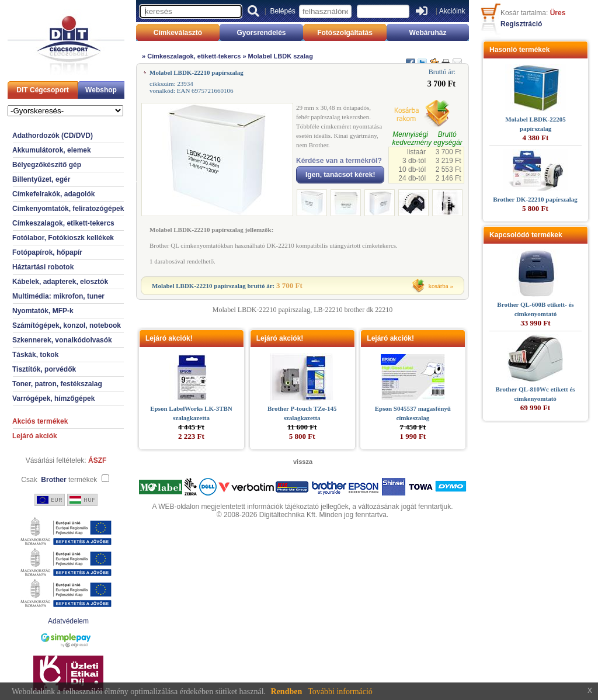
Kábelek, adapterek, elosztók (60, 282)
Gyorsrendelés (261, 33)
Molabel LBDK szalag (281, 56)
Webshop (101, 90)
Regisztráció (521, 24)
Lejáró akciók (35, 436)
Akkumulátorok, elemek (52, 150)
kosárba (439, 286)
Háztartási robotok (43, 267)
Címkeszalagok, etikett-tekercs (63, 223)
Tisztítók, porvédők (44, 369)
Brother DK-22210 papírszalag (535, 199)
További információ (340, 692)
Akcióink (452, 11)
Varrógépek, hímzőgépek (53, 398)
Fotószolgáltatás (345, 33)
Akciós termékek (40, 421)
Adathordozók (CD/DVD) (53, 136)
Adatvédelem (68, 621)
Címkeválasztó (178, 33)
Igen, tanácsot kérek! (340, 175)
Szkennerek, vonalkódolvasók (62, 340)
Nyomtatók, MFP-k (43, 311)
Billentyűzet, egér (41, 179)
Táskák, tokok (35, 355)
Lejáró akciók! (169, 338)
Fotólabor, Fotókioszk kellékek (63, 238)
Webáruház (428, 33)
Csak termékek (59, 480)
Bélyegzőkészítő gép (47, 165)
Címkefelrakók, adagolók (53, 194)
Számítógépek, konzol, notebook (67, 325)
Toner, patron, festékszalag (57, 384)
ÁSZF (97, 460)
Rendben (287, 692)
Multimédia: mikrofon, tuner (58, 296)
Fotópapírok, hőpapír (47, 252)
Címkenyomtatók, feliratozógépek (68, 209)
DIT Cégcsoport (42, 90)
